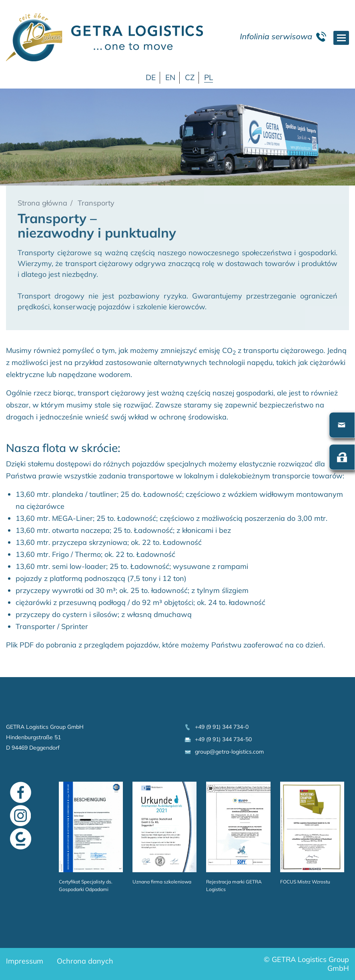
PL (209, 77)
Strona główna (42, 203)
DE (151, 77)
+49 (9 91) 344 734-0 (216, 727)
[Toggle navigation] (341, 38)
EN (170, 77)
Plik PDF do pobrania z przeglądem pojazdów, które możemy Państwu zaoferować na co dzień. (165, 645)
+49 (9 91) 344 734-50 (218, 739)
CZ (190, 77)
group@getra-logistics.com (224, 752)
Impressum (25, 961)
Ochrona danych (85, 961)
